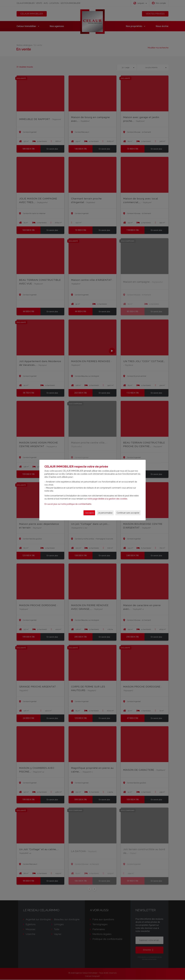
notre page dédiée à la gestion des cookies (107, 499)
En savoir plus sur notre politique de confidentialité (68, 504)
